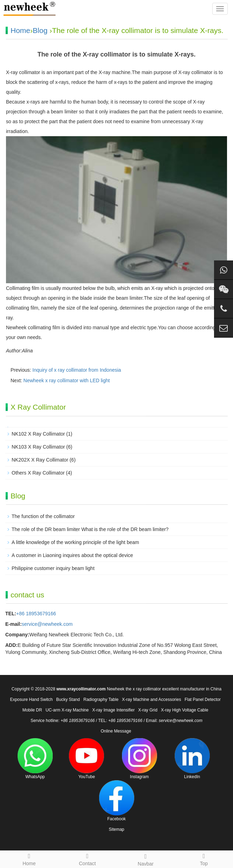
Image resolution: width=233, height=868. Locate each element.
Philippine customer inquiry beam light (53, 568)
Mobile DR (32, 710)
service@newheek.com (47, 624)
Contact (88, 859)
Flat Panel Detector (203, 700)
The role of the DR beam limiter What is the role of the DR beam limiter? (90, 529)
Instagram (140, 759)
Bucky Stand (68, 700)
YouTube (86, 759)
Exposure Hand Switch (31, 700)
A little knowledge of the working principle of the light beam (75, 542)
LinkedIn (192, 759)
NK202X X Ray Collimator (40, 460)
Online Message (116, 731)
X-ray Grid (148, 710)
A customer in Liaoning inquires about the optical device (72, 555)
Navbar (146, 859)
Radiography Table (101, 700)
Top (204, 859)
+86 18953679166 (36, 614)
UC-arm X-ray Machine (67, 710)
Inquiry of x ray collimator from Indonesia (77, 370)
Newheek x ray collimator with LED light (67, 380)
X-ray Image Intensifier (113, 710)
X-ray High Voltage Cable (185, 710)
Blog (40, 30)
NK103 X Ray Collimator (38, 447)
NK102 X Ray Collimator (38, 434)
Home (20, 30)
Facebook (117, 801)
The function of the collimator (43, 516)
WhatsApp (35, 759)
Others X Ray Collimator (38, 473)
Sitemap (116, 829)
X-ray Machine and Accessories (151, 700)
